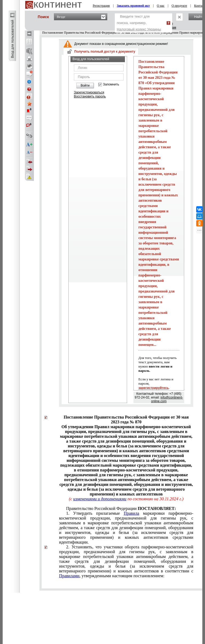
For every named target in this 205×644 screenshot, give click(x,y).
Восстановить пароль (90, 96)
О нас (161, 6)
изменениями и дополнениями (100, 499)
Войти (85, 85)
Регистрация (101, 6)
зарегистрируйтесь (153, 388)
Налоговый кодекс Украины (139, 29)
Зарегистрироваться (89, 92)
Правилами (69, 576)
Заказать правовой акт (133, 6)
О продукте (179, 6)
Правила (131, 513)
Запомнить (111, 85)
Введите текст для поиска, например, (139, 23)
